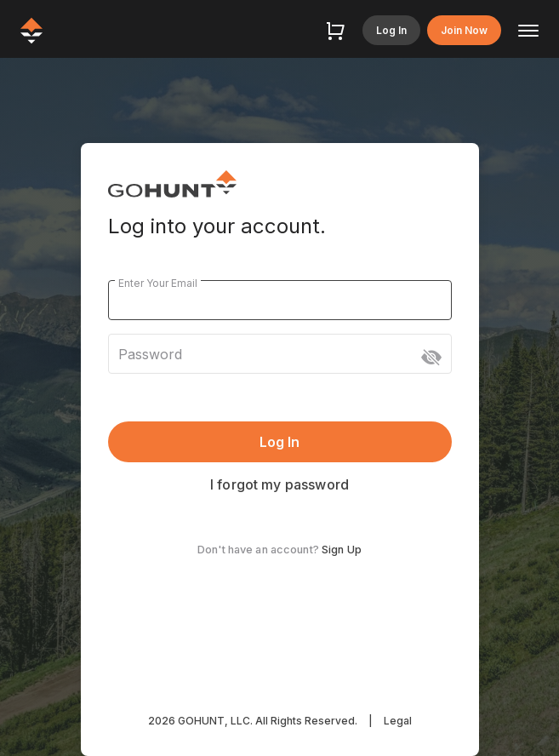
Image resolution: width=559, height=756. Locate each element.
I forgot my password (279, 484)
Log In (391, 30)
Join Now (464, 30)
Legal (398, 721)
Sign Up (342, 550)
